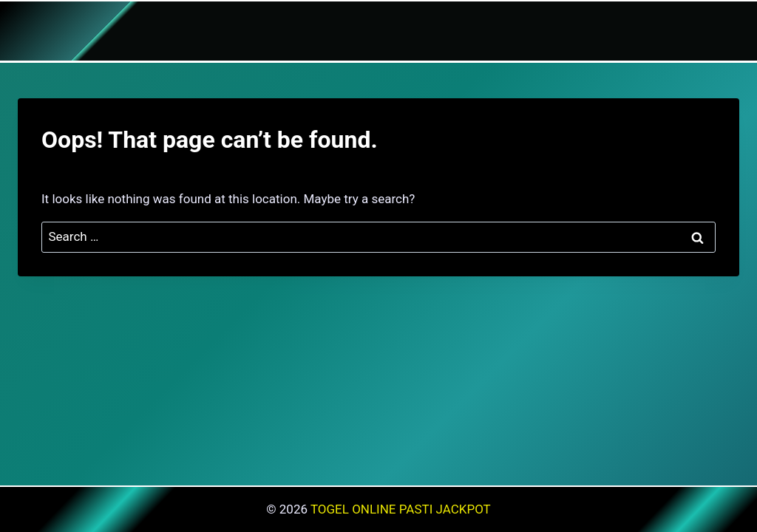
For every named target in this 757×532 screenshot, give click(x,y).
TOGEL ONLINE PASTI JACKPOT (401, 509)
